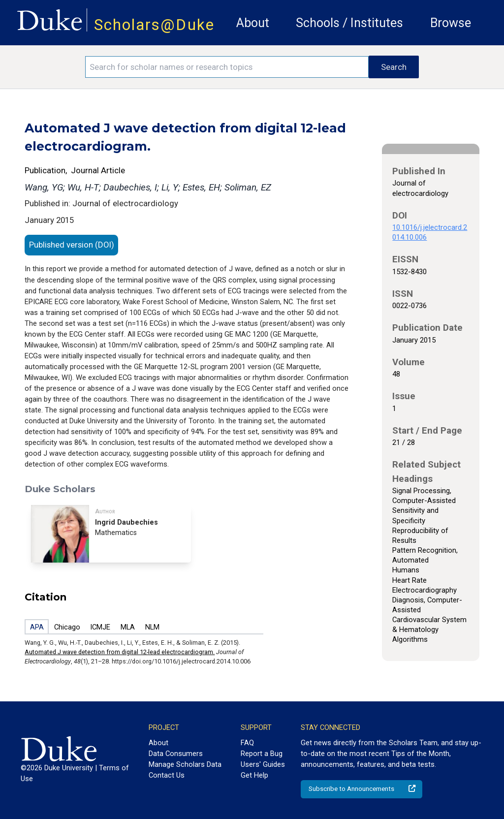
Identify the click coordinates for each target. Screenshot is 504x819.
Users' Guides (263, 764)
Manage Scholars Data (185, 764)
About (253, 23)
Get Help (254, 775)
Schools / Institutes (349, 23)
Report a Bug (262, 754)
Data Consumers (176, 754)
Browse (451, 23)
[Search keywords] (227, 67)
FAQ (247, 743)
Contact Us (167, 775)
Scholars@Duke (154, 25)
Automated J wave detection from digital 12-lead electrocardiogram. (120, 652)
